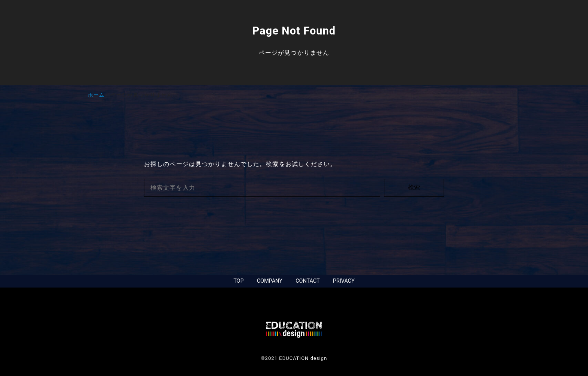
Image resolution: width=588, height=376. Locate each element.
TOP (238, 281)
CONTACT (307, 281)
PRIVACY (344, 281)
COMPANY (270, 281)
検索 (414, 187)
